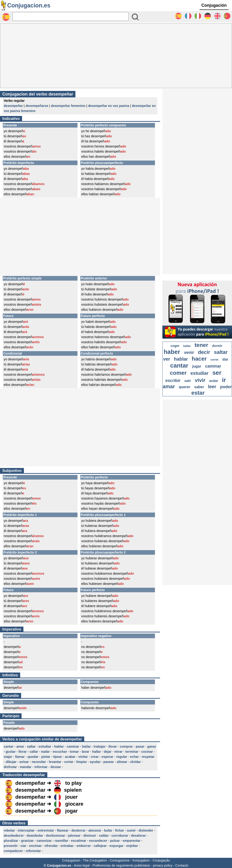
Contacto (182, 865)
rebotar (9, 830)
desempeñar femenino (68, 106)
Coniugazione (120, 860)
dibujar (11, 762)
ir (224, 380)
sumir (131, 830)
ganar (152, 746)
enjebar (132, 846)
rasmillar (61, 841)
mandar (26, 767)
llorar (23, 752)
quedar (33, 757)
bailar (86, 746)
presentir (11, 846)
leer (212, 387)
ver (167, 359)
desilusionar (55, 836)
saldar (104, 836)
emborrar (84, 846)
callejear (100, 846)
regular (122, 757)
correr (214, 360)
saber (199, 387)
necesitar (39, 762)
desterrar (79, 830)
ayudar (95, 762)
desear (56, 767)
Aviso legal (82, 865)
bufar (108, 830)
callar (34, 752)
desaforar (139, 836)
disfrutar (10, 767)
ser (217, 373)
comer (178, 373)
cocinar (147, 752)
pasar (140, 746)
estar (198, 393)
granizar (27, 841)
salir (188, 381)
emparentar (132, 841)
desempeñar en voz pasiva (108, 106)
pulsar (115, 841)
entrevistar (46, 830)
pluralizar (11, 841)
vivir (200, 380)
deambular (35, 836)
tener (201, 345)
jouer (71, 797)
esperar (108, 757)
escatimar (79, 841)
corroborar (120, 836)
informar (41, 767)
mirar (118, 752)
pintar (46, 757)
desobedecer (14, 836)
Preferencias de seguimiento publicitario (121, 865)
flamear (63, 830)
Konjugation (141, 860)
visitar (83, 757)
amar (20, 746)
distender (146, 830)
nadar (45, 752)
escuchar (60, 752)
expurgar (116, 846)
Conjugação (161, 860)
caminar (73, 746)
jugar (197, 366)
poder (226, 387)
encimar (35, 846)
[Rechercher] (71, 16)
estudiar (45, 746)
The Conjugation (95, 860)
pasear (109, 762)
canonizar (44, 841)
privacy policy (163, 865)
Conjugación (214, 5)
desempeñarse (37, 106)
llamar (20, 757)
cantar (9, 746)
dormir (217, 346)
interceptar (26, 830)
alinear (122, 762)
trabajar (100, 746)
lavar (85, 752)
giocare (74, 804)
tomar (74, 752)
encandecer (98, 841)
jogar (71, 811)
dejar (108, 752)
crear (95, 757)
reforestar (33, 851)
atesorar (95, 830)
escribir (173, 381)
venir (189, 352)
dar (225, 359)
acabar (70, 757)
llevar (113, 746)
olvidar (135, 762)
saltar (31, 746)
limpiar (82, 762)
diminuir (90, 836)
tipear (58, 757)
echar (134, 757)
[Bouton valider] (135, 17)
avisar (24, 762)
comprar (126, 746)
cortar (69, 762)
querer (185, 387)
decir (204, 352)
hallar (96, 752)
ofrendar (51, 846)
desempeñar (13, 106)
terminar (132, 752)
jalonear (74, 836)
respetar (148, 757)
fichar (119, 830)
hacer (199, 359)
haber (172, 352)
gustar (11, 752)
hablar (59, 746)
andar (214, 381)
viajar (8, 757)
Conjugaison (71, 860)
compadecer (13, 851)
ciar (23, 846)
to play (73, 783)
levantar (55, 762)
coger (175, 346)
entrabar (67, 846)
